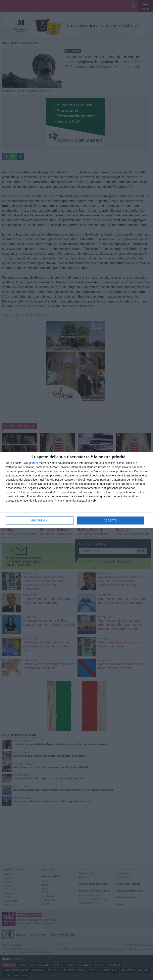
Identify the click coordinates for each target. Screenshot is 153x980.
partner (34, 463)
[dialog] (76, 490)
